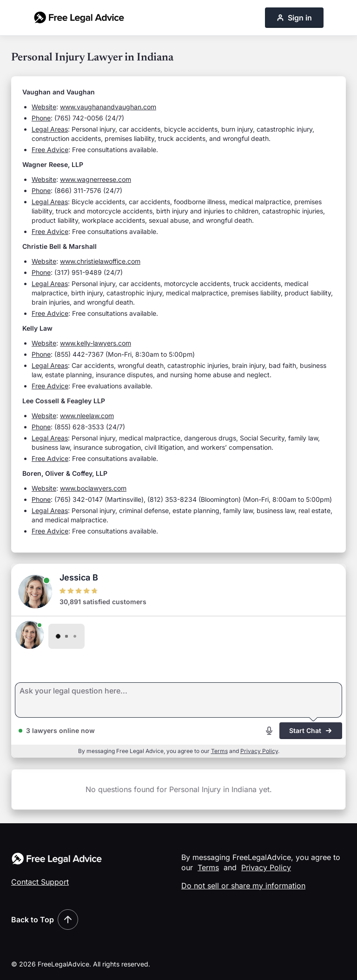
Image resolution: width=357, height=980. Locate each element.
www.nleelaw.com (87, 416)
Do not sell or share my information (243, 886)
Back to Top (45, 920)
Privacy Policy (259, 751)
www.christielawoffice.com (100, 261)
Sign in (294, 18)
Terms (219, 751)
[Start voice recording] (269, 731)
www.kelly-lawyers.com (96, 343)
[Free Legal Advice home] (79, 18)
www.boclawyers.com (93, 488)
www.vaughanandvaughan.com (108, 107)
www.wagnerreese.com (96, 179)
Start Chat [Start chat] (311, 730)
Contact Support (40, 882)
